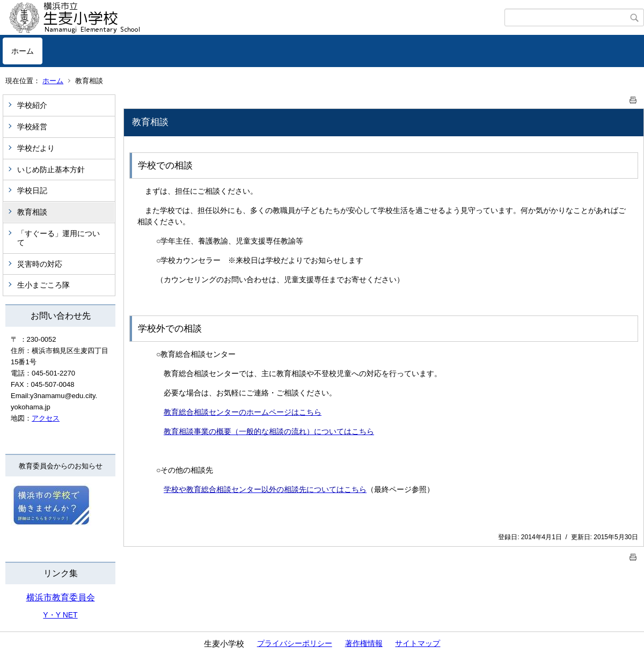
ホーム (23, 51)
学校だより (36, 148)
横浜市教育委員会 (61, 597)
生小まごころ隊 (43, 285)
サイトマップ (418, 643)
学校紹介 (32, 105)
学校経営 (32, 127)
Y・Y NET (60, 615)
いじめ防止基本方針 (51, 170)
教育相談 (32, 212)
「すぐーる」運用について (58, 238)
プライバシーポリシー (295, 643)
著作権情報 (364, 643)
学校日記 (32, 190)
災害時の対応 (40, 264)
